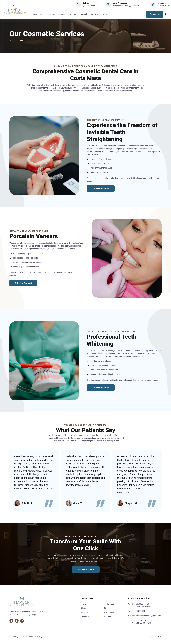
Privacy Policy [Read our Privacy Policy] (156, 637)
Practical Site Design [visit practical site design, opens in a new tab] (34, 637)
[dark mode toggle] (166, 15)
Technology (72, 15)
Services (51, 15)
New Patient (109, 612)
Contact (106, 15)
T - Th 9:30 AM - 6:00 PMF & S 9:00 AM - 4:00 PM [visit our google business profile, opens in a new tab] (140, 605)
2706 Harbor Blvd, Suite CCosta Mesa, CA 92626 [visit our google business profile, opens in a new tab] (141, 622)
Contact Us (154, 15)
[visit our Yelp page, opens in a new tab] (17, 621)
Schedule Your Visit (101, 189)
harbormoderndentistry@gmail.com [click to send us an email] (145, 616)
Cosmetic (61, 15)
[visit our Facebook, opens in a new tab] (11, 621)
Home (35, 15)
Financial (83, 15)
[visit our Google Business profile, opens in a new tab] (22, 621)
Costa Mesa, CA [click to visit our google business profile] (163, 6)
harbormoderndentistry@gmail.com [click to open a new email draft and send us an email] (126, 6)
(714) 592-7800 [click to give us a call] (89, 6)
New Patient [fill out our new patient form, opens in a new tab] (95, 15)
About (43, 15)
